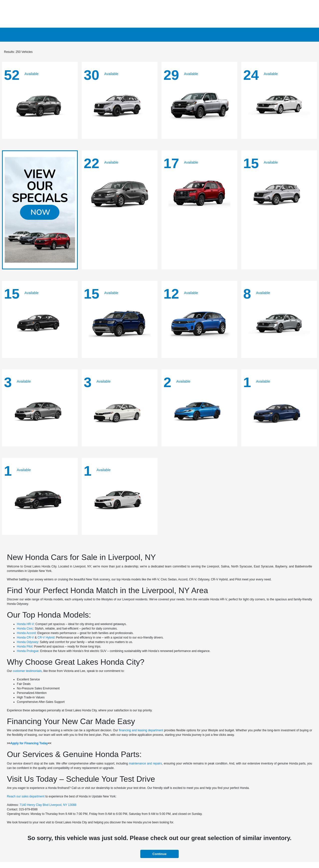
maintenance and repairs (145, 763)
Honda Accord (26, 633)
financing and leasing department (141, 730)
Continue (159, 854)
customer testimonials (27, 671)
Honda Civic (25, 629)
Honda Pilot (25, 647)
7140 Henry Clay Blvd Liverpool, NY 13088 (48, 805)
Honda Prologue (28, 651)
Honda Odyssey (28, 642)
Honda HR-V (25, 624)
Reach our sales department (26, 796)
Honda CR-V (25, 638)
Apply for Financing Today (29, 743)
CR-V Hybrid (46, 638)
